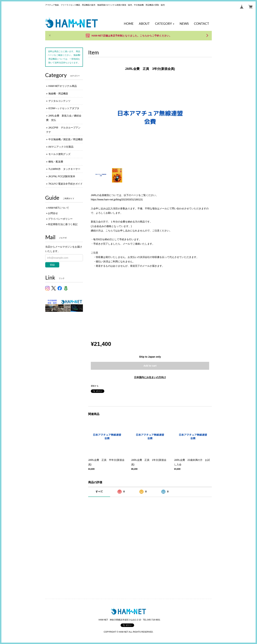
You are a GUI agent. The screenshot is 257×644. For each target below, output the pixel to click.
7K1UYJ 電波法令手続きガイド (65, 184)
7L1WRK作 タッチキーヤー (64, 169)
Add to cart (150, 366)
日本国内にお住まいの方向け (150, 377)
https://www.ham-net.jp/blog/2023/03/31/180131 (117, 200)
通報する (95, 386)
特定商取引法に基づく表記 (63, 224)
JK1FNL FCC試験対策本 (62, 176)
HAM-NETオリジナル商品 (63, 86)
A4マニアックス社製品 (61, 147)
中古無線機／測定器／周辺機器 (66, 139)
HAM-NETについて (59, 208)
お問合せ (53, 213)
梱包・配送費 (56, 162)
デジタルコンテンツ (59, 101)
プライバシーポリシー (60, 219)
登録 (52, 265)
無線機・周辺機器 (58, 94)
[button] (165, 24)
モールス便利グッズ (59, 154)
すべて (99, 492)
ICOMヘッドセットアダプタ (64, 108)
